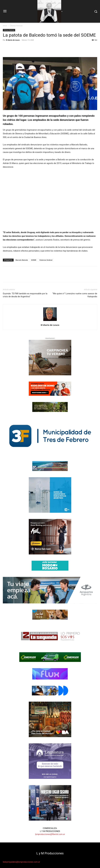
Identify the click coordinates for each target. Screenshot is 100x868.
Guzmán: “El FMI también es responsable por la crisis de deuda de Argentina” (25, 295)
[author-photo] (50, 321)
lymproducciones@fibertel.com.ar (50, 834)
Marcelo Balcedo (22, 260)
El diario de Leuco (13, 40)
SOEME (34, 260)
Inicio (5, 26)
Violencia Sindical (46, 260)
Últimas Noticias (16, 26)
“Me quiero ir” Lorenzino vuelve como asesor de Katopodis (75, 295)
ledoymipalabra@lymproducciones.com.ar (21, 862)
